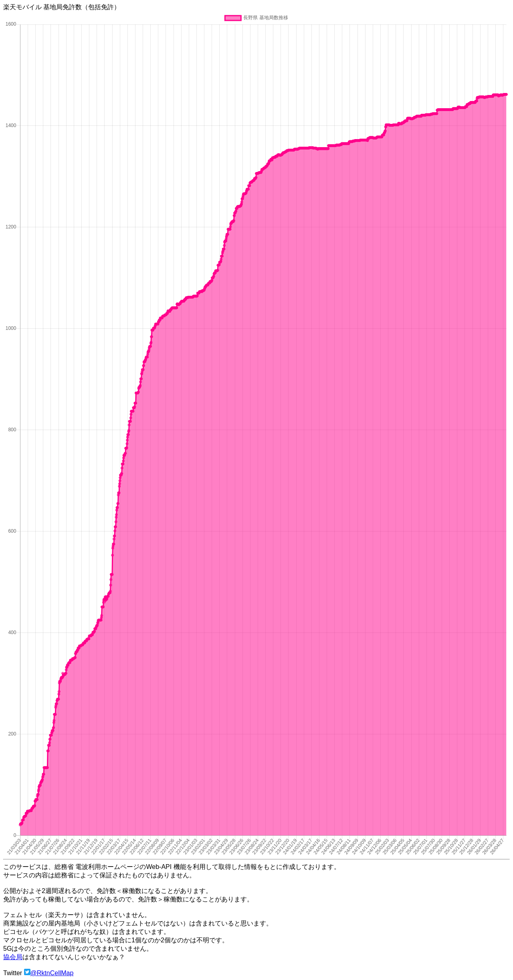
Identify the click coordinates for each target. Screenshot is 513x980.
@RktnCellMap (52, 973)
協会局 (13, 957)
